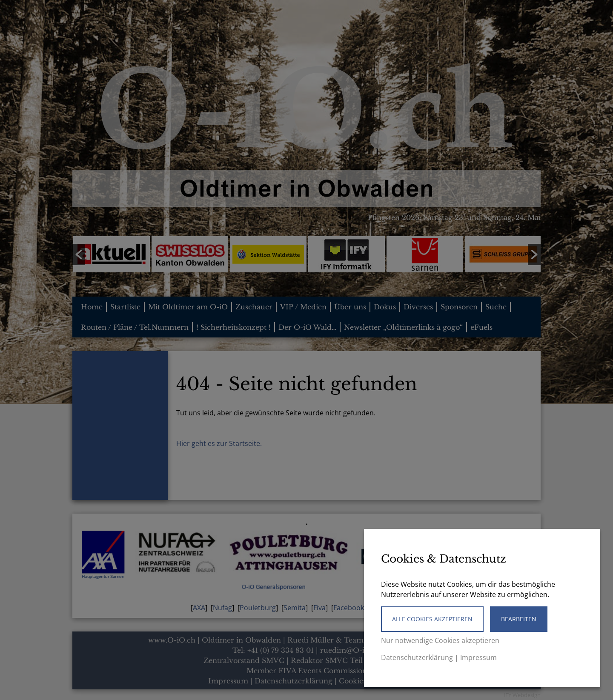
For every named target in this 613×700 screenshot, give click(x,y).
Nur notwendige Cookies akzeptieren (440, 640)
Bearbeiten (519, 619)
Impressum (478, 657)
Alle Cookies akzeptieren (432, 619)
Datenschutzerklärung (417, 657)
